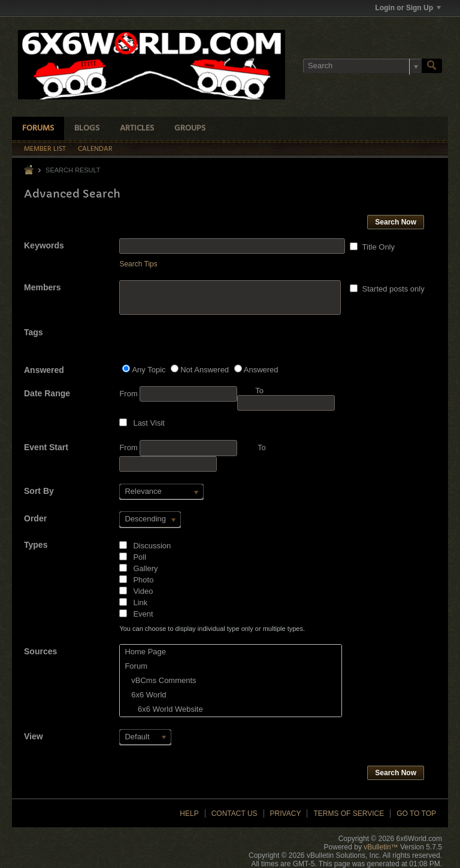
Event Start (46, 447)
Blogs (87, 128)
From (178, 394)
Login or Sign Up (408, 8)
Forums (38, 128)
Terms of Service (349, 814)
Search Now (396, 222)
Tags (34, 332)
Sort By (39, 491)
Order (35, 518)
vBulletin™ (381, 847)
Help (189, 814)
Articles (137, 128)
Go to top (416, 814)
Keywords (44, 245)
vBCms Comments (160, 680)
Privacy (286, 814)
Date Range (47, 393)
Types (36, 545)
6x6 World (145, 695)
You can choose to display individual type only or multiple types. (212, 629)
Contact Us (234, 814)
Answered (44, 370)
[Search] (362, 66)
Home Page (145, 652)
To (262, 447)
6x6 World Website (164, 709)
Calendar (95, 149)
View (34, 736)
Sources (40, 651)
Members (42, 287)
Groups (190, 128)
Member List (45, 149)
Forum (136, 666)
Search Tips (138, 264)
